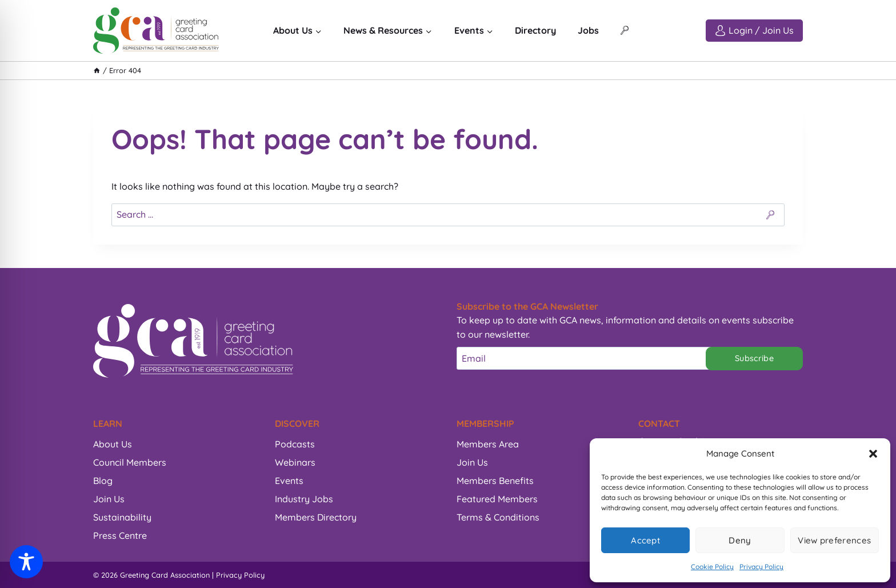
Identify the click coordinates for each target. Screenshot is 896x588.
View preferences (834, 540)
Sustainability (122, 517)
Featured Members (497, 499)
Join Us (109, 499)
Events (289, 481)
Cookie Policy (712, 567)
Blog (103, 481)
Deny (740, 540)
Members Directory (316, 517)
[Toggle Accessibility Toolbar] (26, 562)
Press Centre (120, 535)
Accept (645, 540)
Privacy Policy (761, 567)
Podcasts (295, 444)
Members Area (488, 444)
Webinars (295, 462)
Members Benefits (495, 481)
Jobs (588, 30)
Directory (535, 30)
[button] (873, 454)
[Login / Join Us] (754, 30)
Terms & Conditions (498, 517)
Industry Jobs (304, 499)
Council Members (130, 462)
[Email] (587, 358)
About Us (113, 444)
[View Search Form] (625, 31)
